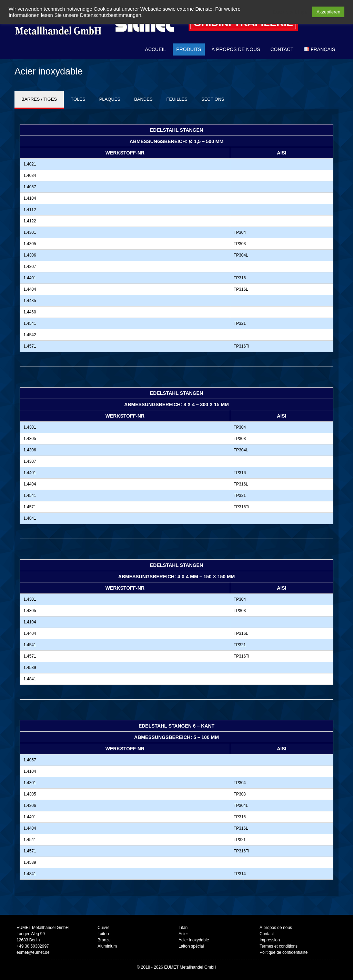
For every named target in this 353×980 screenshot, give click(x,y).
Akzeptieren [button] (328, 12)
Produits (189, 49)
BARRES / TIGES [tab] (39, 99)
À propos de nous (236, 49)
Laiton (103, 934)
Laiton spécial (191, 946)
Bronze (104, 940)
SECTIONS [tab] (213, 99)
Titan (183, 928)
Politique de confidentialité (284, 952)
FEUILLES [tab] (177, 99)
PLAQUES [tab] (110, 99)
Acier (183, 934)
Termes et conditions (279, 946)
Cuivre (104, 928)
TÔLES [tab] (78, 99)
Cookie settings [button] (290, 12)
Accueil (156, 49)
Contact (282, 49)
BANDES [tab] (143, 99)
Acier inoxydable (194, 940)
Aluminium (107, 946)
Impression (270, 940)
